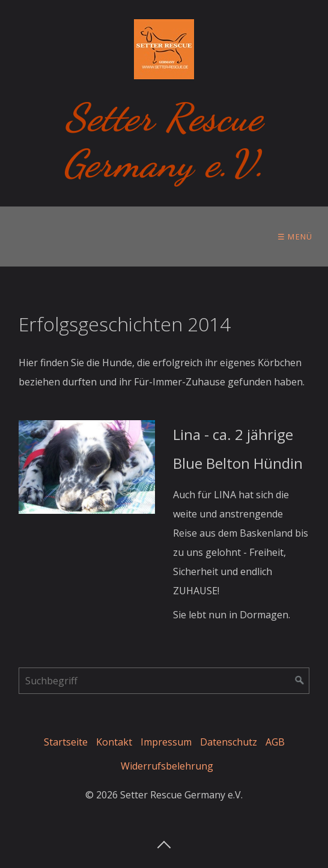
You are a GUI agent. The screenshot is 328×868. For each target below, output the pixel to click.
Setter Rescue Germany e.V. (164, 140)
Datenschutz (229, 742)
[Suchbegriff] (164, 681)
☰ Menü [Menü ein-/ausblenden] (295, 237)
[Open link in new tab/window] (87, 467)
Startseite (66, 742)
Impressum (166, 742)
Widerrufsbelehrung (167, 766)
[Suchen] (300, 681)
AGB (275, 742)
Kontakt (114, 742)
